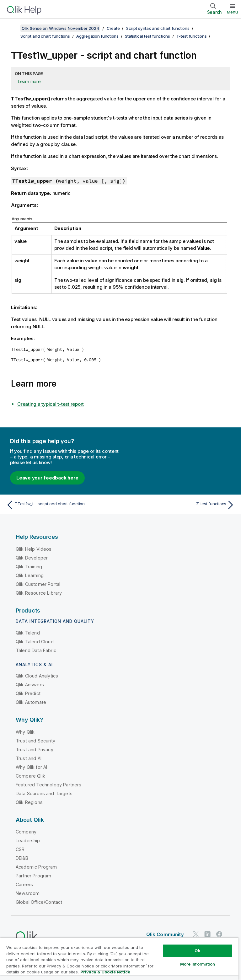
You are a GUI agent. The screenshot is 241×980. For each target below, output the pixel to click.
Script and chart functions (45, 36)
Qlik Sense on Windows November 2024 (60, 28)
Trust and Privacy (35, 750)
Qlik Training (29, 567)
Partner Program (33, 876)
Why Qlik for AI (31, 767)
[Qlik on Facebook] (219, 934)
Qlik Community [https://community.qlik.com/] (165, 934)
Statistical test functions (147, 36)
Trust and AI (29, 758)
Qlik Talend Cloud (35, 642)
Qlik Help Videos (34, 549)
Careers (24, 884)
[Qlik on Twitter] (196, 934)
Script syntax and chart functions (158, 28)
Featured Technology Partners (48, 785)
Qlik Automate (31, 702)
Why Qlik (25, 732)
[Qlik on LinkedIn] (207, 934)
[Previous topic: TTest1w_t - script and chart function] (62, 505)
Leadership (28, 841)
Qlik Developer (32, 558)
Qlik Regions (29, 802)
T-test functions (191, 36)
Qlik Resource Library (39, 593)
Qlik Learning (30, 575)
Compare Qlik (30, 776)
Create (113, 28)
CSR (20, 849)
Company (26, 832)
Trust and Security (35, 741)
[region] (119, 959)
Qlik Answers (30, 685)
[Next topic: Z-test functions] (179, 505)
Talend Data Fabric (36, 650)
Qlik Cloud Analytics (37, 676)
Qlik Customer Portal (38, 584)
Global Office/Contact (39, 902)
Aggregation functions (97, 36)
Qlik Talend (28, 633)
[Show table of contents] (13, 28)
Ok (197, 951)
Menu (232, 12)
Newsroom (28, 893)
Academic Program (36, 867)
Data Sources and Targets (44, 793)
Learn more (29, 81)
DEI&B (22, 858)
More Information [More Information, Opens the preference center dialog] (198, 964)
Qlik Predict (28, 693)
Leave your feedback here (47, 478)
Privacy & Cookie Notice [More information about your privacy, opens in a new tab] (105, 972)
